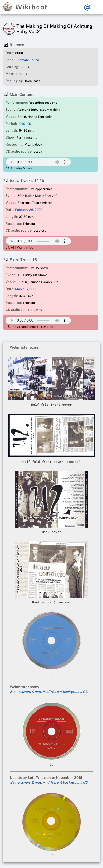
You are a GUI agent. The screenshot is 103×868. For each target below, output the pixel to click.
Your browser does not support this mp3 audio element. (38, 162)
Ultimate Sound (28, 60)
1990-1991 (25, 124)
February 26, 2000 (29, 210)
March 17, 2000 (26, 289)
